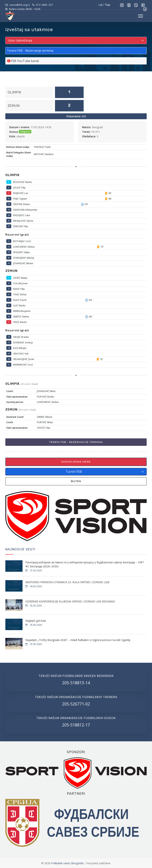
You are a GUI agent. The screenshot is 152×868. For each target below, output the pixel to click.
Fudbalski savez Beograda (68, 863)
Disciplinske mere (76, 462)
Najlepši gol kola (36, 621)
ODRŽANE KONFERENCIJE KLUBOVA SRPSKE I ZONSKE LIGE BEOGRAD (70, 601)
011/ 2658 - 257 (44, 5)
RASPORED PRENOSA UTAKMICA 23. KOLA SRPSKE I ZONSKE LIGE (67, 582)
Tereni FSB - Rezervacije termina (76, 442)
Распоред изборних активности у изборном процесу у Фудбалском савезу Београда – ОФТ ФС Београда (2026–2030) (85, 564)
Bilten (76, 481)
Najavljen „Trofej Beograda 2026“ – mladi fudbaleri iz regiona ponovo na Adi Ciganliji (78, 640)
